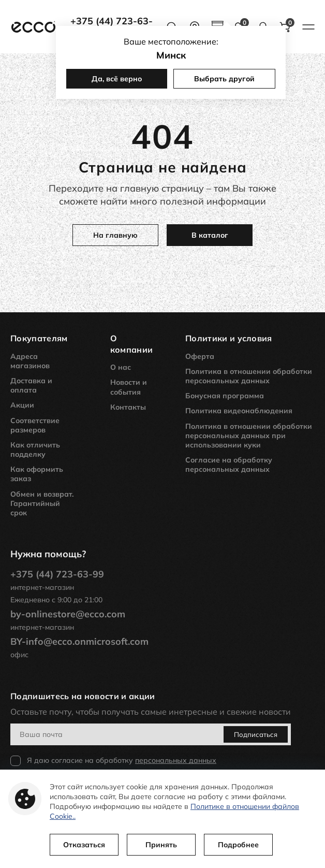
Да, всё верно (117, 79)
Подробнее (238, 845)
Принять (161, 845)
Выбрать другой (224, 79)
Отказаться (84, 845)
